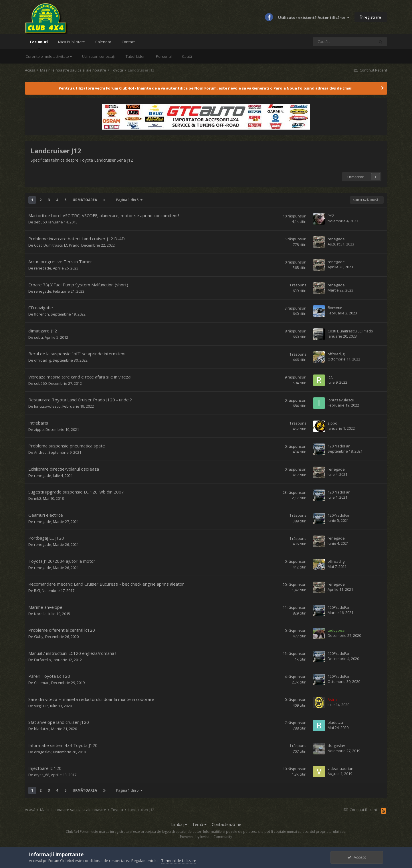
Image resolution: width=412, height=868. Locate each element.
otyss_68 (42, 775)
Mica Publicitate (72, 42)
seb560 (40, 222)
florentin (41, 314)
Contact (128, 42)
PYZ (331, 216)
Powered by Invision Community (206, 837)
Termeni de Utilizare (179, 861)
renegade (336, 239)
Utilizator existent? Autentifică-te (314, 17)
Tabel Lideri (136, 56)
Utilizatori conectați (99, 56)
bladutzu (42, 729)
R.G (331, 377)
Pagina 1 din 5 (129, 200)
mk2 (38, 498)
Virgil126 (41, 706)
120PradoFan (339, 446)
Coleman (42, 683)
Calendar (103, 42)
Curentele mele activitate (49, 56)
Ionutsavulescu (47, 406)
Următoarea (85, 200)
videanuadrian (340, 768)
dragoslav (43, 752)
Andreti (40, 452)
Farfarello (42, 660)
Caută (187, 56)
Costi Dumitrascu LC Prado (57, 245)
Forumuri (39, 44)
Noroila (40, 614)
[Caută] (344, 42)
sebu (38, 337)
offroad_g (42, 360)
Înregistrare (371, 17)
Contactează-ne (226, 824)
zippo (39, 429)
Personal (164, 56)
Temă (199, 824)
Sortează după (367, 200)
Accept (357, 857)
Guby (39, 637)
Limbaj (179, 824)
